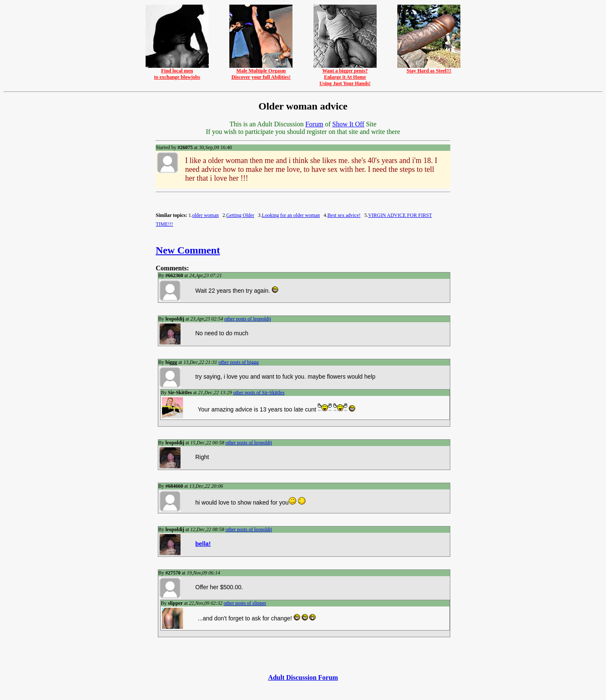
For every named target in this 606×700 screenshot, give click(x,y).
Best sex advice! (344, 215)
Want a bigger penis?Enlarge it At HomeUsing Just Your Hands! (345, 75)
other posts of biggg (239, 362)
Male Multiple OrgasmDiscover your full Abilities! (261, 72)
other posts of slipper (245, 603)
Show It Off (348, 124)
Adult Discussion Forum (303, 677)
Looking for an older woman (291, 215)
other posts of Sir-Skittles (259, 393)
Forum (314, 124)
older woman (206, 215)
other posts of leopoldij (248, 319)
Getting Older (240, 215)
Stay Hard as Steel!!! (429, 68)
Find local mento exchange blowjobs (177, 72)
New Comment (188, 250)
